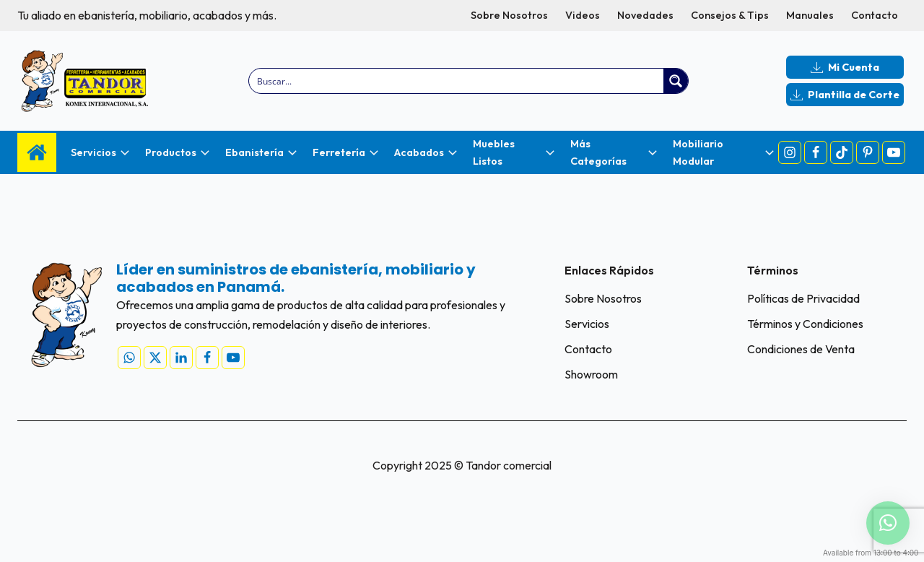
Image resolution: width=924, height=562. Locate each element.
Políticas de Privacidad (803, 298)
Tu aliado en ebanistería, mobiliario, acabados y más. (147, 15)
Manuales (810, 15)
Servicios (587, 324)
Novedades (645, 15)
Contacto (875, 15)
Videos (583, 15)
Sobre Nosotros (509, 15)
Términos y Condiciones (805, 324)
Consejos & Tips (730, 15)
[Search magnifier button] (676, 81)
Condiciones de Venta (801, 349)
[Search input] (457, 81)
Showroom (591, 374)
